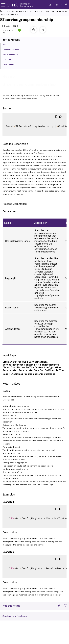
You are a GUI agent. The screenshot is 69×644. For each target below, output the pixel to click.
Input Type (9, 59)
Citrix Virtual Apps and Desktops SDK (25, 11)
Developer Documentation (27, 5)
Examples (9, 69)
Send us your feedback (15, 616)
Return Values (10, 64)
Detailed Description (13, 49)
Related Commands (12, 54)
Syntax (8, 44)
